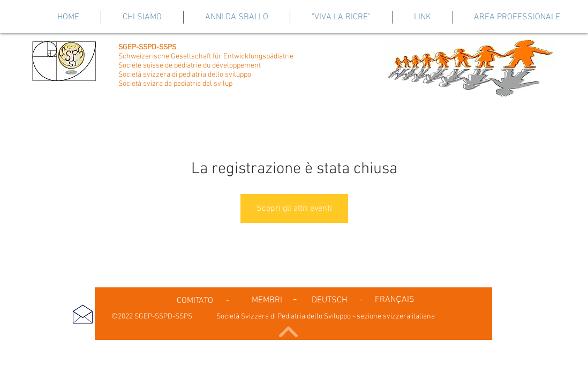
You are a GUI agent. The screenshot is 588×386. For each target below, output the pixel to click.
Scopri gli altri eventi (294, 209)
